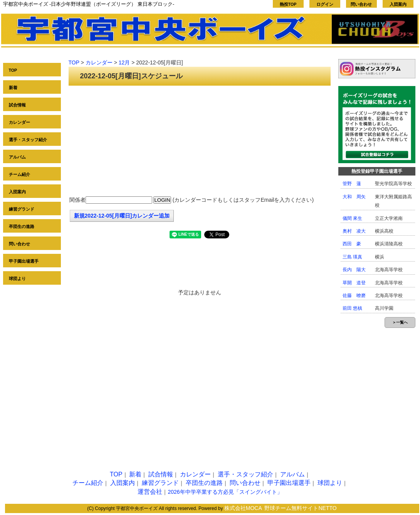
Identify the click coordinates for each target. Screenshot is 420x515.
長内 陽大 (354, 270)
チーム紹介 (19, 174)
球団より (17, 279)
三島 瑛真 (352, 257)
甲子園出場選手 (24, 261)
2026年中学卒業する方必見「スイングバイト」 (225, 492)
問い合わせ (361, 4)
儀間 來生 (352, 218)
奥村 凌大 (354, 231)
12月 (124, 62)
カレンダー (19, 122)
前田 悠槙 (352, 308)
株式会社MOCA (243, 508)
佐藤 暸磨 (354, 295)
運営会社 (150, 492)
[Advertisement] (200, 142)
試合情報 (17, 105)
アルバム (17, 157)
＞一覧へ (400, 322)
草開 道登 (354, 283)
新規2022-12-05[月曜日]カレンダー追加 (122, 216)
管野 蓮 (352, 184)
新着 (13, 88)
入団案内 (398, 4)
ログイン (325, 4)
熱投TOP (288, 4)
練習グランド (22, 209)
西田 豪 (352, 244)
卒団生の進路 (22, 226)
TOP (13, 70)
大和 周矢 (354, 197)
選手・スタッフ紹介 (28, 140)
